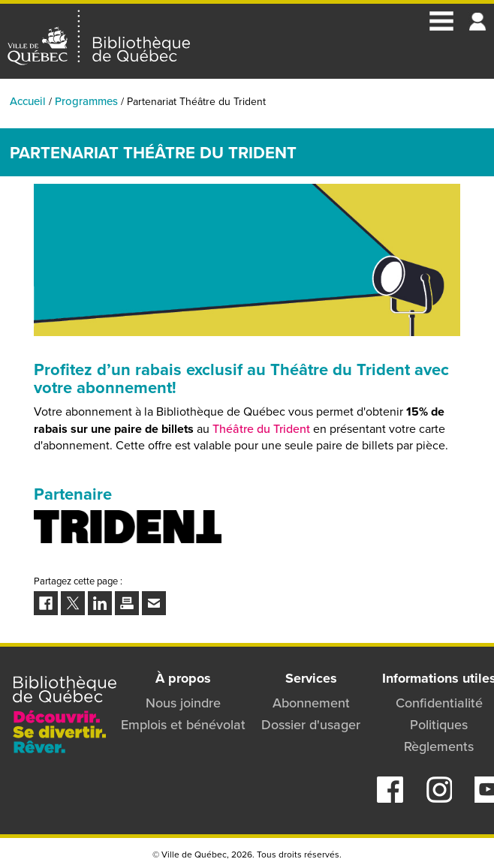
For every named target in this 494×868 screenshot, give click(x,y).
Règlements (439, 746)
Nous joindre (183, 703)
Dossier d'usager (311, 725)
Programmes (86, 101)
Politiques (439, 725)
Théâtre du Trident (261, 429)
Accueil (28, 101)
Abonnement (311, 703)
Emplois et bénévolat (183, 725)
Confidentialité (439, 703)
